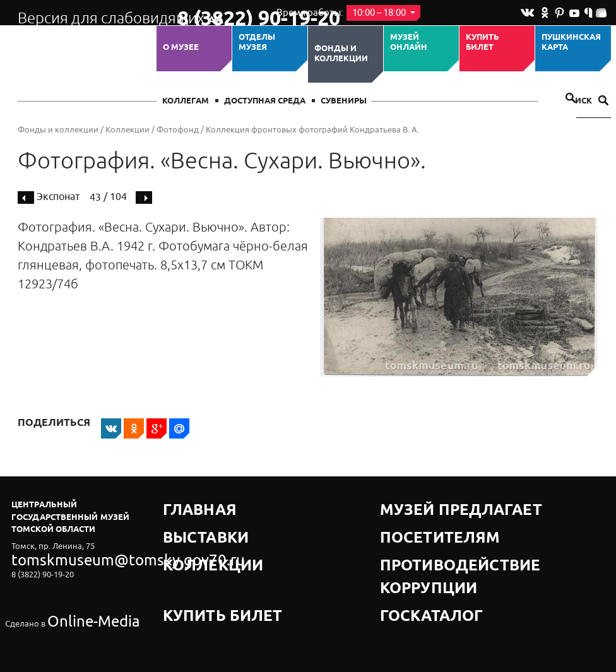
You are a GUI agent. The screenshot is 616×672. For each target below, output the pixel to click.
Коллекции (127, 130)
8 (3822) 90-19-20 (217, 13)
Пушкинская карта (571, 43)
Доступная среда (265, 101)
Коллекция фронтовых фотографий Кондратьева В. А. (312, 130)
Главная (183, 504)
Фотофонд (178, 130)
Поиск (586, 101)
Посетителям (412, 520)
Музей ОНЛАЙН (409, 43)
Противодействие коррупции (450, 536)
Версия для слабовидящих (86, 13)
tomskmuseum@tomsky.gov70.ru (73, 556)
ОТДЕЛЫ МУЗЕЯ (257, 43)
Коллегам (186, 101)
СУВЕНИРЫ (344, 101)
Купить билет (483, 43)
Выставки (186, 520)
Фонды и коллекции (341, 54)
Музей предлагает (423, 504)
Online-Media (72, 590)
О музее (181, 47)
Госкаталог (408, 552)
